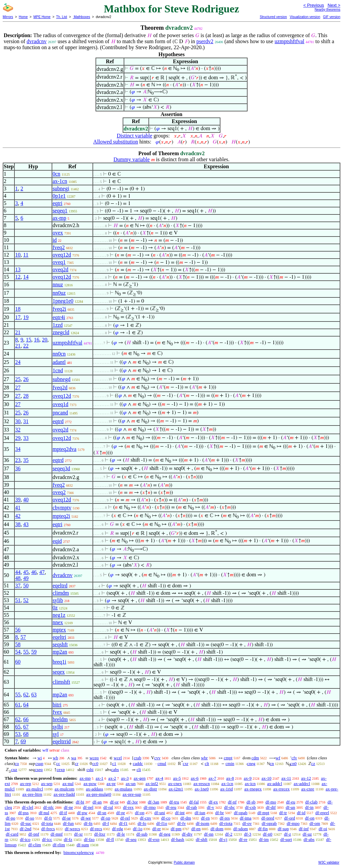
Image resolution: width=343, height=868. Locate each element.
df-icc (47, 839)
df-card (12, 834)
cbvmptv (62, 508)
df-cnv (146, 818)
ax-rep (26, 784)
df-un (290, 807)
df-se (66, 818)
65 (18, 727)
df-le (121, 834)
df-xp (106, 818)
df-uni (160, 813)
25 (18, 379)
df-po (10, 818)
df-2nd (26, 829)
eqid (57, 541)
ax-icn (250, 784)
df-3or (132, 802)
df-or (114, 802)
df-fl (110, 839)
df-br (219, 813)
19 (26, 317)
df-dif (271, 807)
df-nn (209, 834)
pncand (60, 413)
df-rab (192, 807)
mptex (59, 630)
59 (34, 652)
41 (18, 508)
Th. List (62, 17)
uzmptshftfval (290, 41)
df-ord (290, 818)
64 (26, 705)
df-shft (202, 839)
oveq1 (59, 262)
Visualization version (305, 17)
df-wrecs (73, 829)
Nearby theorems (327, 10)
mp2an (60, 652)
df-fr (48, 818)
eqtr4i (59, 317)
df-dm (186, 818)
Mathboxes (81, 17)
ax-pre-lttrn (32, 794)
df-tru (174, 802)
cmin (230, 763)
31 (26, 421)
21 (18, 332)
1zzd (58, 325)
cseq (39, 769)
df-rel (125, 818)
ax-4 (159, 778)
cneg (251, 763)
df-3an (153, 802)
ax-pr (111, 784)
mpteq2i (61, 516)
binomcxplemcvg (78, 852)
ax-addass (95, 789)
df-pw (82, 813)
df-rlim (59, 845)
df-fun (68, 823)
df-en (196, 829)
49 (26, 578)
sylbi (58, 727)
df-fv (182, 823)
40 (26, 500)
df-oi (323, 829)
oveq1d (60, 404)
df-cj (223, 839)
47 (42, 572)
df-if (63, 813)
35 (26, 460)
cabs (115, 769)
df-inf (304, 829)
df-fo (142, 823)
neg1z (59, 615)
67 (26, 727)
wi (40, 758)
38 (18, 524)
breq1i (59, 662)
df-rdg (118, 829)
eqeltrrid (62, 741)
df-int (180, 813)
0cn (56, 174)
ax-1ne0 (202, 789)
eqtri (57, 203)
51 (18, 600)
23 (18, 460)
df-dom (217, 829)
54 (18, 652)
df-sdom (241, 829)
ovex (58, 233)
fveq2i (59, 309)
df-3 (248, 834)
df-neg (165, 834)
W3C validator (329, 862)
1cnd (58, 370)
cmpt (228, 758)
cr (77, 763)
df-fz (68, 839)
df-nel (88, 807)
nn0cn (59, 354)
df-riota (226, 823)
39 (18, 500)
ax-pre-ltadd (64, 794)
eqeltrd (60, 586)
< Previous (314, 5)
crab (137, 758)
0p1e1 (59, 196)
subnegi (61, 188)
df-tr (283, 813)
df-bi (80, 802)
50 (26, 586)
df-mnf (57, 834)
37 (18, 586)
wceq (94, 758)
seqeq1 (60, 211)
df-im (264, 839)
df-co (166, 818)
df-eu (291, 802)
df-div (187, 834)
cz (313, 763)
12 (18, 277)
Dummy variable (132, 159)
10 (18, 255)
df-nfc (49, 807)
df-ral (108, 807)
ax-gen (140, 778)
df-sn (102, 813)
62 (26, 695)
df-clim (35, 845)
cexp (61, 769)
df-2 (229, 834)
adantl (59, 362)
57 (23, 637)
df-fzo (89, 839)
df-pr (121, 813)
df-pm (176, 829)
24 (18, 362)
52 (26, 600)
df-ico (25, 839)
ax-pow (90, 784)
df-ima (246, 818)
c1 (114, 763)
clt (207, 763)
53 (18, 734)
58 (18, 644)
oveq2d (60, 269)
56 (18, 630)
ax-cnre (308, 789)
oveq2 (59, 492)
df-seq (131, 839)
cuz (14, 769)
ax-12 (306, 778)
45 (26, 572)
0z (55, 608)
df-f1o (162, 823)
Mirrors (8, 17)
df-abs (309, 839)
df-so (30, 818)
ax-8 (230, 778)
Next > (334, 5)
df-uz (307, 834)
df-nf (232, 802)
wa (74, 758)
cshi (90, 769)
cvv (157, 758)
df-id (301, 813)
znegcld (61, 332)
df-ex (213, 802)
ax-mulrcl (35, 789)
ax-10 (267, 778)
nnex (58, 622)
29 (18, 438)
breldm (60, 719)
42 (18, 516)
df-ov (247, 823)
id (55, 240)
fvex (57, 712)
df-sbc (230, 807)
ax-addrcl (302, 784)
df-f (106, 823)
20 (45, 340)
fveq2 (59, 247)
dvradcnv (37, 41)
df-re (243, 839)
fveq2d (60, 388)
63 (34, 695)
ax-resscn (201, 784)
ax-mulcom (64, 789)
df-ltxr (100, 834)
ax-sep (47, 784)
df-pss (23, 813)
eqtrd (58, 421)
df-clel (27, 807)
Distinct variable (134, 136)
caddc (138, 763)
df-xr (78, 834)
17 (18, 317)
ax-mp (59, 218)
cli (139, 769)
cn (272, 763)
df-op (140, 813)
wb (56, 758)
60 (18, 662)
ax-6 (195, 778)
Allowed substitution (116, 142)
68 (26, 734)
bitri (57, 705)
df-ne (68, 807)
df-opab (241, 813)
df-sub (142, 834)
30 (18, 421)
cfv (294, 758)
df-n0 (268, 834)
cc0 (95, 763)
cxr (186, 763)
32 (18, 430)
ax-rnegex (253, 789)
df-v (211, 807)
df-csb (250, 807)
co (17, 763)
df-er (157, 829)
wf (278, 758)
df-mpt (263, 813)
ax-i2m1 (176, 789)
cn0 (294, 763)
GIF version (332, 17)
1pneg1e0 (63, 301)
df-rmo (150, 807)
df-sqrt (286, 839)
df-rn (205, 818)
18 (18, 309)
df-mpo (293, 823)
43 (26, 524)
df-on (310, 818)
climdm (61, 593)
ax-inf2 (152, 784)
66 (26, 719)
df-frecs (48, 829)
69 (23, 741)
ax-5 (177, 778)
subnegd (61, 379)
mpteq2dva (64, 449)
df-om (315, 823)
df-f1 (123, 823)
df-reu (171, 807)
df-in (309, 807)
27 (18, 388)
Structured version (273, 17)
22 (26, 346)
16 (37, 340)
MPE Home (42, 17)
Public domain (184, 862)
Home (23, 17)
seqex (59, 672)
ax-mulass (123, 789)
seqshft (60, 644)
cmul (162, 763)
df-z (288, 834)
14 (26, 277)
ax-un (131, 784)
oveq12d (62, 255)
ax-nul (68, 784)
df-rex (128, 807)
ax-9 (248, 778)
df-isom (203, 823)
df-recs (96, 829)
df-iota (47, 823)
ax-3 (125, 778)
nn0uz (59, 293)
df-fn (88, 823)
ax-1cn (60, 181)
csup (39, 763)
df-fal (194, 802)
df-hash (178, 839)
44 (18, 572)
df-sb (251, 802)
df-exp (154, 839)
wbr (204, 758)
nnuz (58, 284)
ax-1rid (226, 789)
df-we (86, 818)
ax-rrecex (282, 789)
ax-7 (212, 778)
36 (18, 468)
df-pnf (34, 834)
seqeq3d (61, 468)
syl (56, 734)
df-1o (138, 829)
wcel (118, 758)
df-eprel (322, 813)
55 (26, 652)
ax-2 (112, 778)
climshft (61, 682)
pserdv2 (205, 41)
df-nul (44, 813)
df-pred (268, 818)
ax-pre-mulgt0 (99, 794)
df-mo (271, 802)
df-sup (283, 829)
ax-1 (100, 778)
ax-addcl (275, 784)
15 (28, 340)
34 (18, 449)
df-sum (83, 845)
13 (18, 269)
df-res (225, 818)
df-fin (263, 829)
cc (58, 763)
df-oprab (269, 823)
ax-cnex (175, 784)
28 (26, 396)
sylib (58, 600)
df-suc (26, 823)
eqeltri (59, 637)
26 (26, 379)
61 (18, 705)
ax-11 (286, 778)
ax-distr (150, 789)
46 (34, 572)
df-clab (311, 802)
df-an (97, 802)
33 (26, 438)
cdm (255, 758)
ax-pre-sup (132, 794)
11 (26, 255)
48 (18, 578)
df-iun (200, 813)
